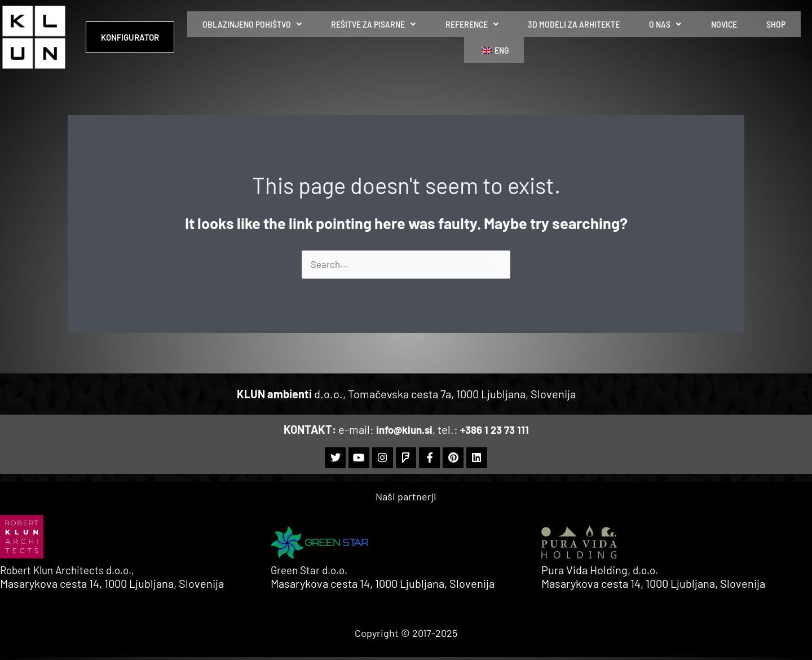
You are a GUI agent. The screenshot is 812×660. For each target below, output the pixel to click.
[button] (266, 37)
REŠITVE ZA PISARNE (375, 37)
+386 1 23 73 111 (497, 430)
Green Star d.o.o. (312, 573)
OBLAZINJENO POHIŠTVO (266, 37)
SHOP (714, 37)
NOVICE (675, 37)
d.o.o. (647, 573)
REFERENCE (461, 37)
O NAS (629, 37)
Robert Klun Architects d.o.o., (73, 573)
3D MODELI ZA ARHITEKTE (550, 37)
